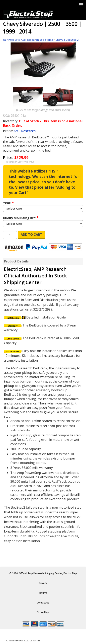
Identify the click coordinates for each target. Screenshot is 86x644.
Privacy (43, 583)
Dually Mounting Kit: (21, 218)
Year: (8, 203)
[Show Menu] (81, 5)
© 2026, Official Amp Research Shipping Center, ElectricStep (43, 573)
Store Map (43, 612)
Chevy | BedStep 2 (67, 40)
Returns (43, 593)
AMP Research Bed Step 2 (37, 40)
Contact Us (43, 603)
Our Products (11, 40)
